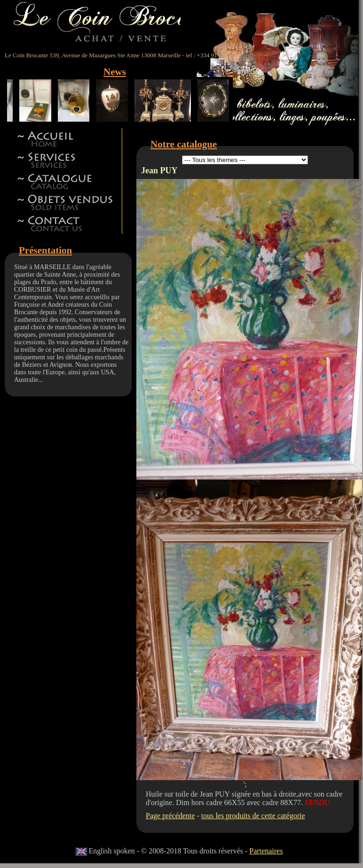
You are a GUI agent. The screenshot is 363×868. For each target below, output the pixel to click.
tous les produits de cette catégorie (253, 816)
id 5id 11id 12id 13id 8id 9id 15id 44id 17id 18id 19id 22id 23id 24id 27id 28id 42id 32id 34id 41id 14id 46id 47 (245, 160)
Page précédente (170, 816)
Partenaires (266, 851)
